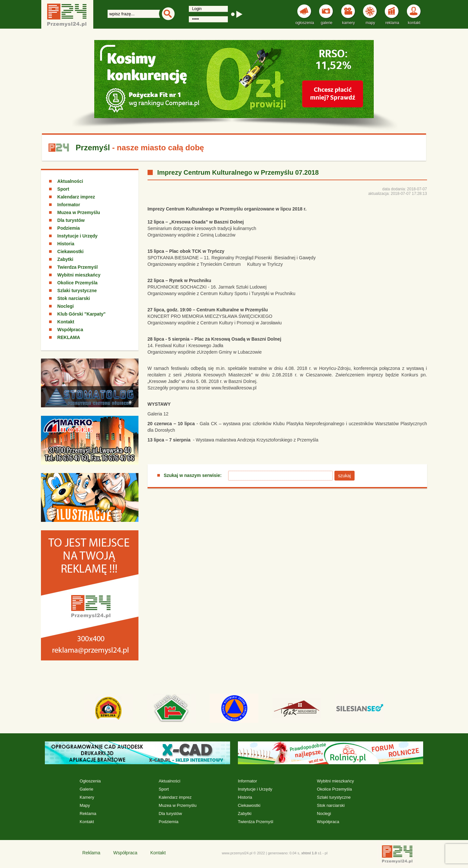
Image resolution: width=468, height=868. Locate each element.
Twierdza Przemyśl (77, 267)
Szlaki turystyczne (77, 291)
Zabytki (65, 259)
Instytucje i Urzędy (77, 236)
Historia (66, 244)
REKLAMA (69, 337)
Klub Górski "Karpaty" (81, 314)
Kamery (87, 797)
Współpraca (70, 330)
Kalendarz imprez (76, 197)
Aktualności (70, 181)
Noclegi (65, 306)
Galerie (86, 789)
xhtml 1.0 (309, 853)
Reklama (88, 814)
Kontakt (66, 322)
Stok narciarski (73, 298)
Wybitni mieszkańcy (79, 275)
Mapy (85, 805)
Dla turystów (71, 220)
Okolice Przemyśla (77, 283)
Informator (69, 205)
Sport (63, 189)
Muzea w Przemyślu (79, 212)
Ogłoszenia (90, 781)
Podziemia (68, 228)
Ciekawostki (70, 251)
